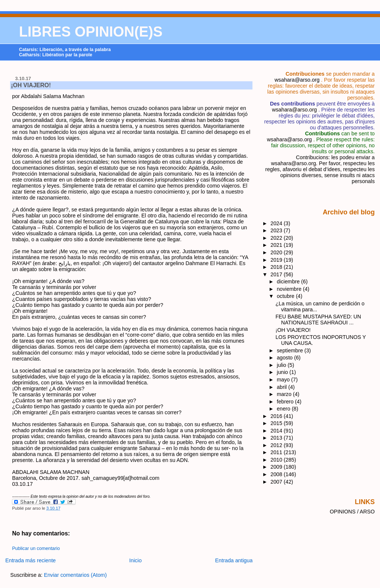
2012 (277, 445)
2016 (277, 416)
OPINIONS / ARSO (352, 512)
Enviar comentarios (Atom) (76, 575)
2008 (277, 474)
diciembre (289, 282)
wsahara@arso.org (297, 80)
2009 (277, 467)
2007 (277, 482)
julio (282, 365)
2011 (277, 452)
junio (283, 372)
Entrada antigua (234, 560)
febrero (286, 402)
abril (282, 387)
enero (284, 409)
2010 (277, 460)
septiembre (291, 350)
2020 (277, 252)
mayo (284, 380)
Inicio (136, 560)
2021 (277, 245)
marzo (285, 394)
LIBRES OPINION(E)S (91, 32)
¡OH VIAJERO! (31, 85)
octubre (286, 296)
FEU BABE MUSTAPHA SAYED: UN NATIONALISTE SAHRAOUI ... (318, 320)
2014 (277, 431)
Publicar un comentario (36, 548)
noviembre (290, 289)
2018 (277, 267)
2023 (277, 230)
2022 (277, 238)
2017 (277, 274)
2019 (277, 260)
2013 (277, 438)
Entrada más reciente (30, 560)
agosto (285, 358)
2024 (277, 223)
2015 (277, 423)
